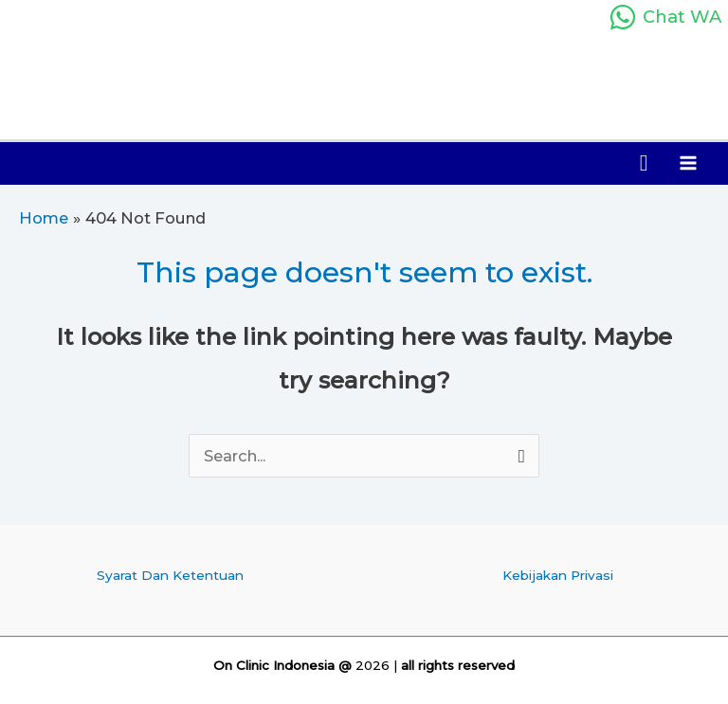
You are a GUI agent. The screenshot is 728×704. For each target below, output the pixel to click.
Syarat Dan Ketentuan (170, 575)
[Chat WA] (664, 17)
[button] (644, 163)
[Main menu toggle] (688, 163)
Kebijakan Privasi (558, 575)
